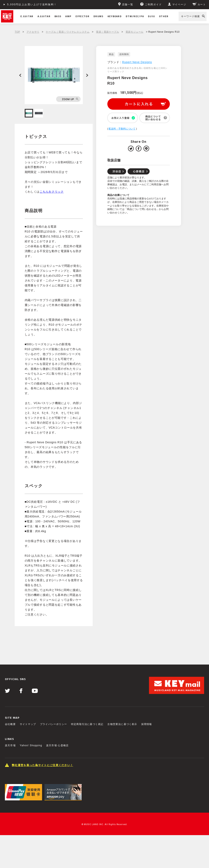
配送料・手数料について (122, 129)
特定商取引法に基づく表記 (87, 724)
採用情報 (147, 724)
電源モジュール (135, 32)
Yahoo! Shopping (31, 745)
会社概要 (10, 724)
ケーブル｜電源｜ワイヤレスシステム (68, 32)
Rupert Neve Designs (137, 62)
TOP (17, 32)
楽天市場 (10, 745)
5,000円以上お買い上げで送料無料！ (32, 4)
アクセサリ (33, 32)
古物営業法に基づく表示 (122, 724)
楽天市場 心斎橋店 (57, 745)
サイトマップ (28, 724)
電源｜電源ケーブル (107, 32)
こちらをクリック (52, 192)
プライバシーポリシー (53, 724)
